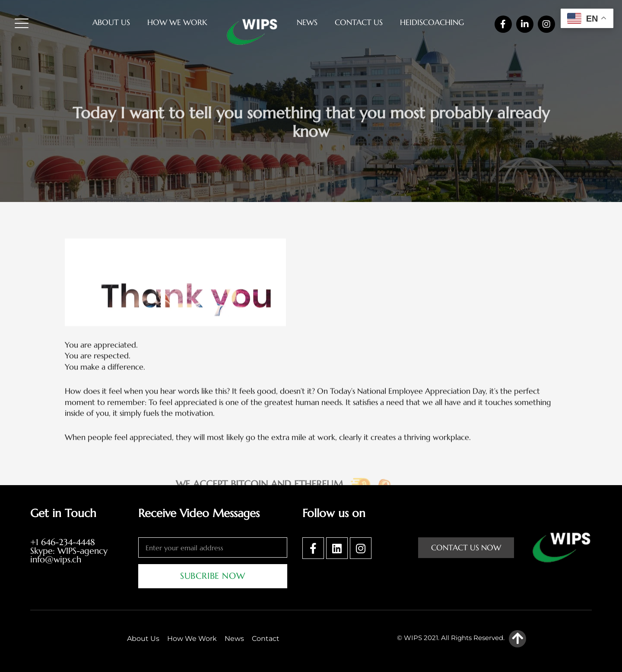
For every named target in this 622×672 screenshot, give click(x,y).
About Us (111, 22)
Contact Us (359, 22)
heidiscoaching (432, 22)
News (307, 22)
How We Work (177, 22)
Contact (266, 639)
